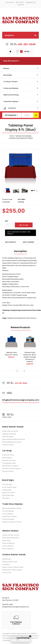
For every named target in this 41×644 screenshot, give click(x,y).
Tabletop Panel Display (23, 136)
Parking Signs (7, 490)
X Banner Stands (8, 445)
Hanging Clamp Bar (9, 434)
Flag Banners (7, 559)
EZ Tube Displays (8, 511)
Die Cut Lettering (8, 549)
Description (20, 251)
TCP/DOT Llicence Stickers (11, 469)
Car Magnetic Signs (9, 463)
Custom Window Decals (11, 535)
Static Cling (6, 540)
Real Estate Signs (8, 495)
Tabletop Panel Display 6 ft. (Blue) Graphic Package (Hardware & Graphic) (30, 357)
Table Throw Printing (9, 516)
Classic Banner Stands (10, 431)
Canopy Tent (7, 573)
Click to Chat (7, 417)
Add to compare (28, 242)
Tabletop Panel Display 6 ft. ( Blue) (11, 354)
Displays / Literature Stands (12, 522)
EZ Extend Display (8, 519)
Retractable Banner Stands (12, 442)
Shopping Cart (30, 2)
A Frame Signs (7, 484)
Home (12, 136)
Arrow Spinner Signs (9, 487)
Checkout (20, 5)
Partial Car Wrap (8, 455)
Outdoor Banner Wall (10, 562)
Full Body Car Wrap (9, 460)
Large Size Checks (9, 493)
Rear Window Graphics (10, 466)
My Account (10, 2)
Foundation (6, 564)
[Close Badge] (30, 636)
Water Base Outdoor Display (12, 570)
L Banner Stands (8, 437)
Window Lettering (8, 543)
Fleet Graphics (7, 458)
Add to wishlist (11, 242)
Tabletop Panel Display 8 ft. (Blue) (21, 138)
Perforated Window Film (11, 538)
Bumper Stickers (8, 471)
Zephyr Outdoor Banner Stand (13, 567)
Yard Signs (6, 498)
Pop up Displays (8, 514)
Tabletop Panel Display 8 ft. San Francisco (22, 318)
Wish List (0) (20, 2)
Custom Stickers (8, 546)
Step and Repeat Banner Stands (14, 439)
